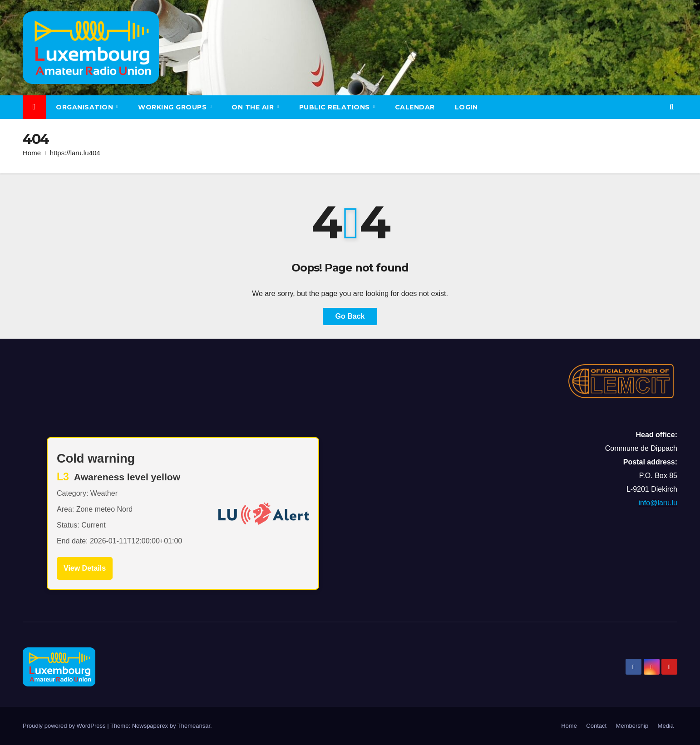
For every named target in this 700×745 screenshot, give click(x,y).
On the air (254, 107)
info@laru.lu (658, 503)
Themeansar (194, 726)
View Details (85, 568)
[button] (672, 107)
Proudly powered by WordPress (65, 726)
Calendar (415, 107)
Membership (632, 726)
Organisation (86, 107)
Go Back (350, 316)
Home (32, 153)
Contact (596, 726)
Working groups (173, 107)
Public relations (336, 107)
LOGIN (466, 107)
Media (666, 726)
